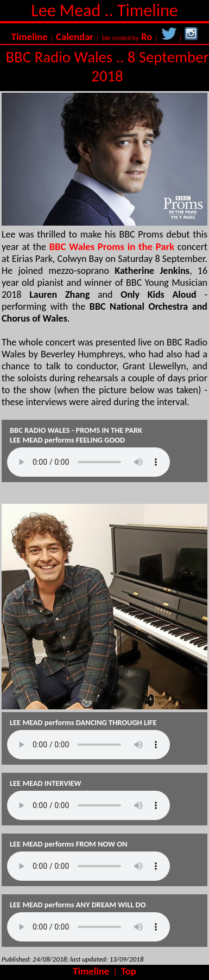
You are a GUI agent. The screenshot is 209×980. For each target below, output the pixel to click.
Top (129, 971)
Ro (147, 37)
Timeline (30, 37)
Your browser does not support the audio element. (88, 462)
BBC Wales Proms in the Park (112, 246)
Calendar (75, 37)
